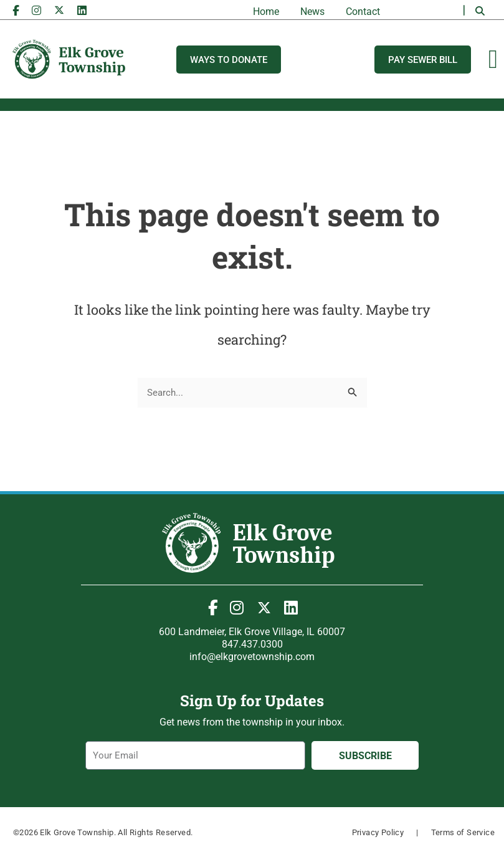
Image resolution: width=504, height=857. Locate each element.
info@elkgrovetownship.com (252, 657)
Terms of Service (463, 832)
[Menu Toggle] (493, 59)
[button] (480, 11)
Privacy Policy (378, 832)
